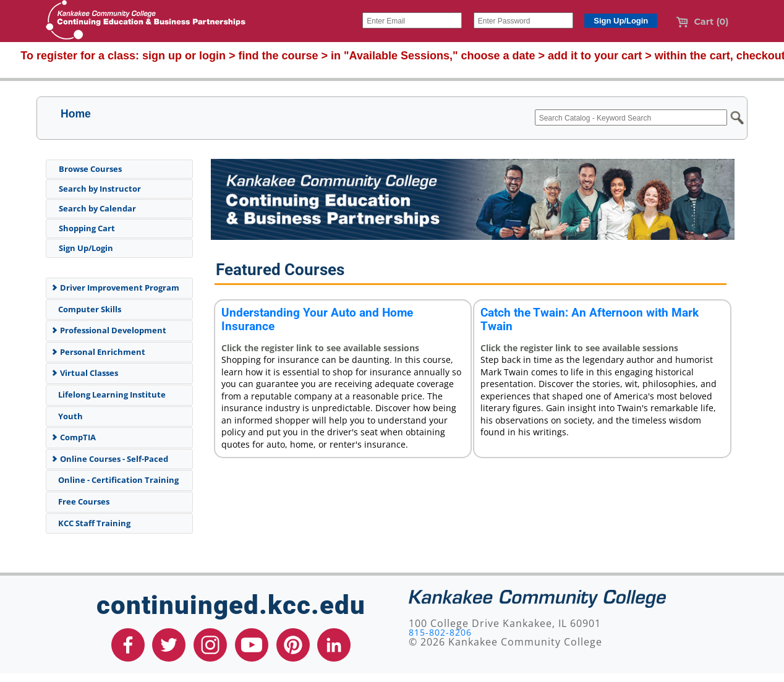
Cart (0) (702, 22)
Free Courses (82, 501)
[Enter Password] (523, 20)
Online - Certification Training (116, 480)
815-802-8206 (440, 632)
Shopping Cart (87, 228)
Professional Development (109, 330)
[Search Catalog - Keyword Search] (631, 117)
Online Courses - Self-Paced (109, 459)
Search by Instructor (100, 189)
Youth (68, 416)
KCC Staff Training (92, 523)
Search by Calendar (97, 208)
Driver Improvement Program (115, 288)
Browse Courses (90, 169)
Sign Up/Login (86, 248)
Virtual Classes (84, 373)
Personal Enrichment (98, 352)
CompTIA (73, 437)
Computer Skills (87, 309)
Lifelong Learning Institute (110, 394)
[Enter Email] (412, 20)
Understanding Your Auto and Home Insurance (317, 319)
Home (76, 114)
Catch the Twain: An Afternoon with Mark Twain (590, 319)
